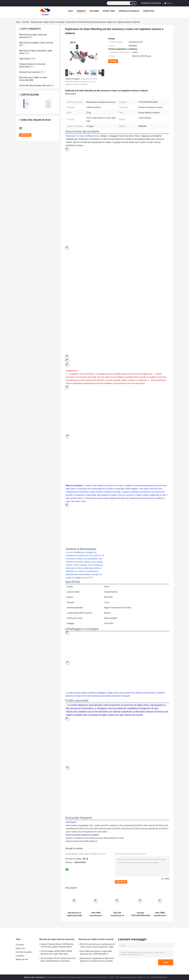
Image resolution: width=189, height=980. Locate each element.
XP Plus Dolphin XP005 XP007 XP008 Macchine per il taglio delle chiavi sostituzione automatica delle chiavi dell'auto (56, 953)
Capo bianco (25, 59)
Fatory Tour (109, 11)
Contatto (113, 61)
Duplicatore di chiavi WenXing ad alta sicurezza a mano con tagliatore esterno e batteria (81, 82)
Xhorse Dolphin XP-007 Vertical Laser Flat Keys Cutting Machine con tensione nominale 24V (58, 960)
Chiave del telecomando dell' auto (35, 85)
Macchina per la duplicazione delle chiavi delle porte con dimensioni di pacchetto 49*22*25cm (75, 914)
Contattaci (149, 11)
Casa (71, 11)
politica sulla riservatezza (34, 977)
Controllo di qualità (129, 11)
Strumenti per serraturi (30, 72)
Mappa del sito (22, 959)
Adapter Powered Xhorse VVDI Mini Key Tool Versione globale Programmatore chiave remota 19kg (57, 946)
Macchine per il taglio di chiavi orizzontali (48, 22)
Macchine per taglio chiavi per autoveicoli (57, 939)
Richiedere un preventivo (151, 3)
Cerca (133, 3)
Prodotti (81, 11)
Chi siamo (94, 11)
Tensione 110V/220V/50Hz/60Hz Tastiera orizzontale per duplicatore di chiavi (140, 914)
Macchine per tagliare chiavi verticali (36, 43)
